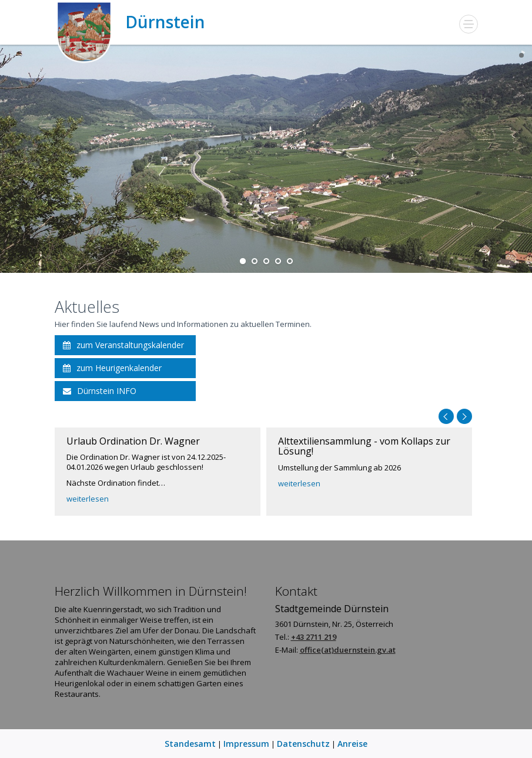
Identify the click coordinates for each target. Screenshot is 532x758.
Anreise (352, 744)
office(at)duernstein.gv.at (348, 650)
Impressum (246, 744)
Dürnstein (130, 22)
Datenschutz (303, 744)
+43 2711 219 (314, 637)
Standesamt (190, 744)
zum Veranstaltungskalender (123, 345)
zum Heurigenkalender (112, 368)
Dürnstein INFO (100, 391)
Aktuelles (87, 307)
